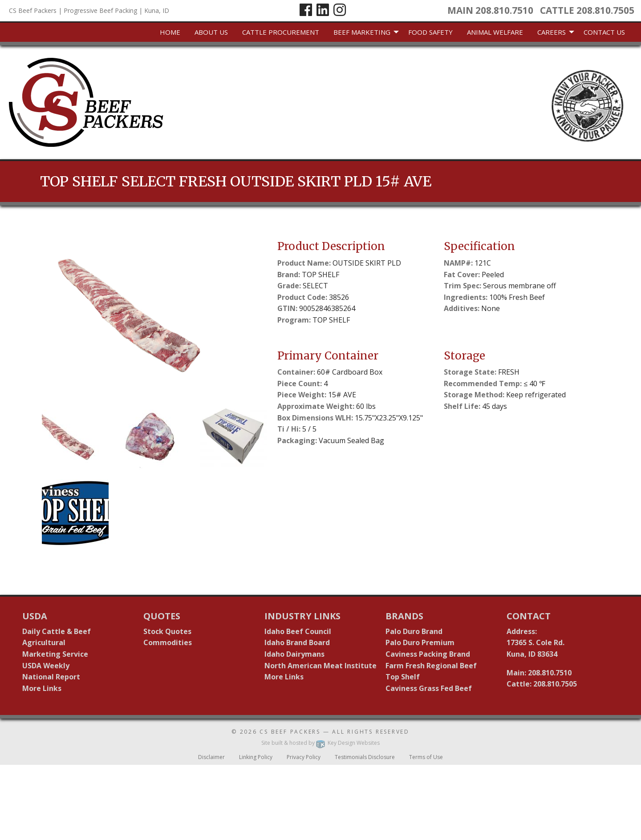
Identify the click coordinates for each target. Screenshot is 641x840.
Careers (552, 32)
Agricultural (44, 642)
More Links (42, 688)
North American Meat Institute (320, 666)
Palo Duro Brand (414, 631)
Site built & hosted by (320, 743)
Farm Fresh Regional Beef (431, 666)
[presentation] (154, 314)
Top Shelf (403, 677)
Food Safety (430, 32)
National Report (51, 677)
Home (170, 32)
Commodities (168, 642)
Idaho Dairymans (294, 654)
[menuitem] (170, 32)
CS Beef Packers (290, 732)
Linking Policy (256, 757)
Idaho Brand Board (297, 642)
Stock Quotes (167, 631)
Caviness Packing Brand (428, 654)
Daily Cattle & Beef (57, 631)
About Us (211, 32)
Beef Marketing (362, 32)
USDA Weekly (46, 666)
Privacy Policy (304, 757)
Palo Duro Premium (420, 642)
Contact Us (604, 32)
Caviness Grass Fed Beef (429, 688)
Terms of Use (426, 757)
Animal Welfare (495, 32)
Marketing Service (55, 654)
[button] (75, 436)
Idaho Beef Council (298, 631)
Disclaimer (211, 757)
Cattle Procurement (281, 32)
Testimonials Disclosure (365, 757)
